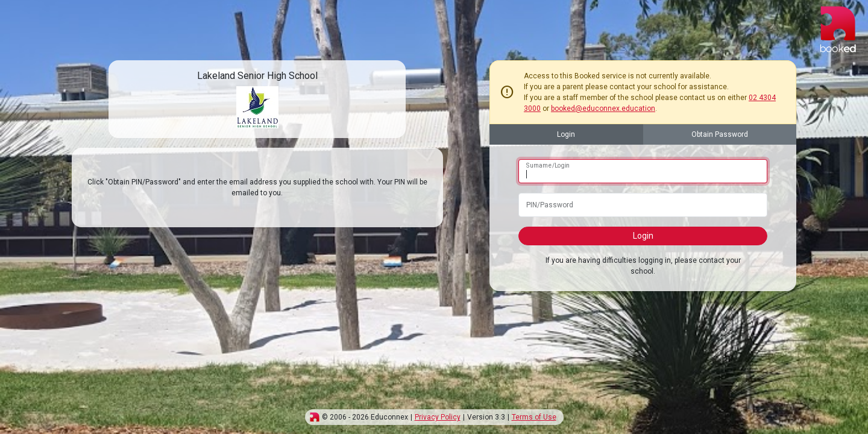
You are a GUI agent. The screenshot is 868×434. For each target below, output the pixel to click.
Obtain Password (720, 134)
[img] (315, 417)
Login (566, 134)
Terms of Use (534, 417)
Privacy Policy (438, 417)
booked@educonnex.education (603, 108)
